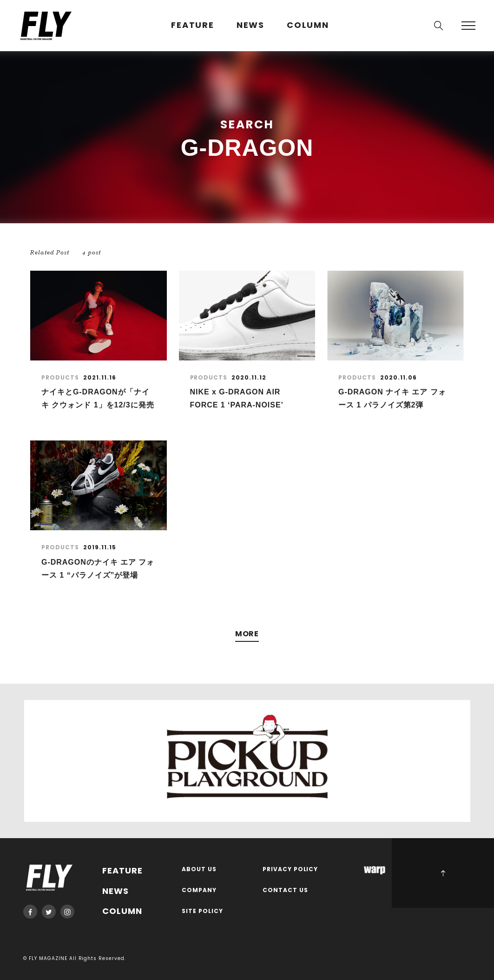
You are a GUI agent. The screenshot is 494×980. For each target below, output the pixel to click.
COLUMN (308, 25)
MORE (247, 634)
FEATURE (193, 25)
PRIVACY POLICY (290, 870)
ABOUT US (199, 870)
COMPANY (199, 890)
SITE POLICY (202, 911)
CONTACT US (285, 890)
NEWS (250, 25)
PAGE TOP (443, 873)
